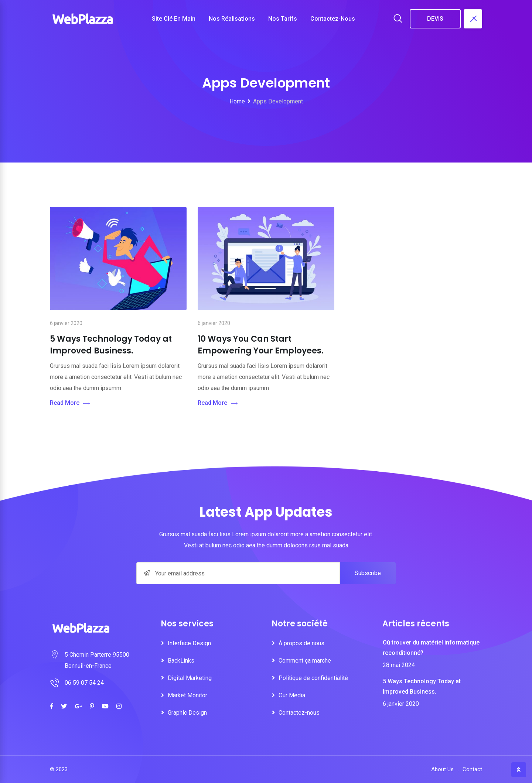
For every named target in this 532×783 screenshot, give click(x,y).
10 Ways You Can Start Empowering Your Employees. (261, 345)
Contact (472, 769)
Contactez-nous (333, 19)
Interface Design (189, 643)
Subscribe (368, 573)
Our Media (292, 695)
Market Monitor (187, 695)
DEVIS (435, 19)
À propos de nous (301, 643)
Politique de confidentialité (313, 678)
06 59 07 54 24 (84, 683)
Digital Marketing (190, 678)
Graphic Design (187, 713)
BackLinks (181, 661)
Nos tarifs (283, 19)
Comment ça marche (305, 661)
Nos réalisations (232, 19)
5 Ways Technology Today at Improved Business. (111, 345)
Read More (70, 403)
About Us (442, 769)
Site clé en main (174, 19)
